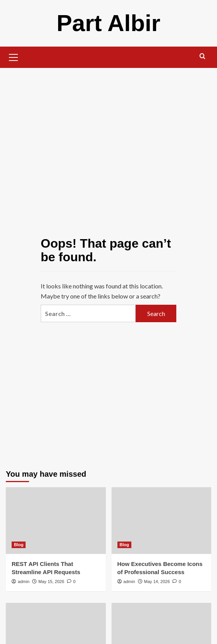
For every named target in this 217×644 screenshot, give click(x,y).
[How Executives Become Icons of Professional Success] (162, 521)
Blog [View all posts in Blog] (19, 545)
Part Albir (108, 23)
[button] (14, 56)
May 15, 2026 (51, 582)
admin (24, 582)
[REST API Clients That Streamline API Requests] (56, 521)
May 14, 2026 (157, 582)
